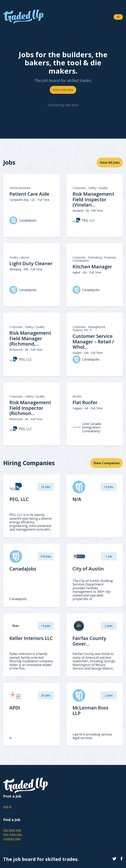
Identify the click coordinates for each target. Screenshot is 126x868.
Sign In (7, 806)
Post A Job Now (63, 90)
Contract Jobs (12, 839)
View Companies (107, 463)
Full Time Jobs (12, 830)
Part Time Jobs (13, 834)
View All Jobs (110, 163)
